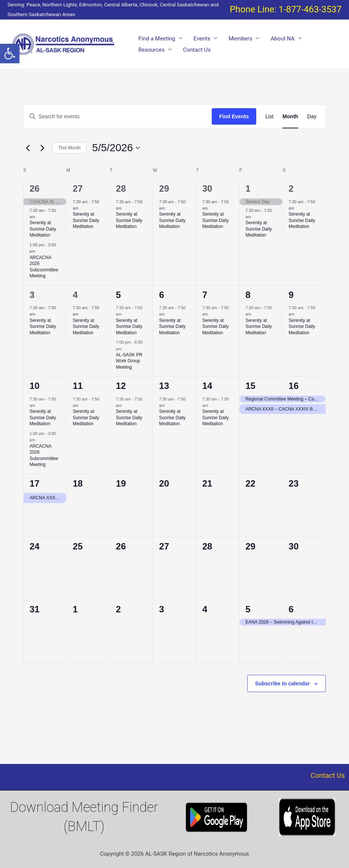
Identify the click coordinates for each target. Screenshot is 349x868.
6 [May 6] (161, 295)
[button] (10, 54)
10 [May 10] (35, 386)
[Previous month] (28, 148)
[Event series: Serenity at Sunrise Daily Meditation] (39, 217)
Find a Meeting (157, 39)
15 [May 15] (250, 386)
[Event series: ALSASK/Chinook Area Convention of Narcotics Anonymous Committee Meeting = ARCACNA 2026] (39, 251)
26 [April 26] (35, 188)
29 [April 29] (164, 188)
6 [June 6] (291, 609)
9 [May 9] (291, 295)
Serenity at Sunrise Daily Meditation (43, 229)
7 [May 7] (205, 295)
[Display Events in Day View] (312, 117)
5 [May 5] (118, 295)
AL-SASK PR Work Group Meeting (129, 361)
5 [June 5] (248, 609)
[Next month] (42, 148)
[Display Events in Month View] (290, 117)
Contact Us (197, 50)
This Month (69, 148)
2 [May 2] (291, 188)
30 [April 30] (207, 188)
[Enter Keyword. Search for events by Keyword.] (118, 117)
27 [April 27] (78, 188)
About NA (282, 39)
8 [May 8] (248, 295)
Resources (151, 50)
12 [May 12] (121, 386)
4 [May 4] (75, 295)
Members (240, 39)
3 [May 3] (32, 295)
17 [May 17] (35, 483)
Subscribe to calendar (282, 683)
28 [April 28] (121, 188)
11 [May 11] (78, 386)
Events (202, 39)
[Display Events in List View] (269, 117)
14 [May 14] (207, 386)
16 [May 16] (294, 386)
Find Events (234, 116)
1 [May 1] (248, 188)
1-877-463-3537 (310, 9)
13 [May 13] (164, 386)
